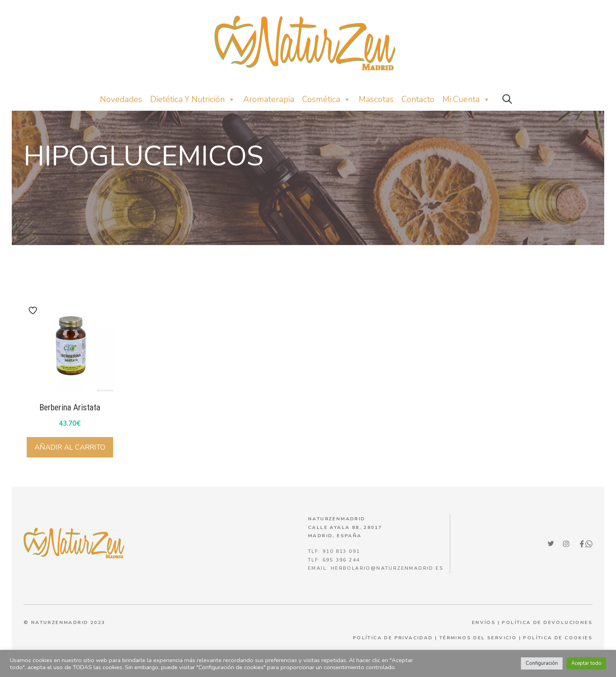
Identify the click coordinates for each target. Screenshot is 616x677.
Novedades (121, 99)
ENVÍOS (484, 622)
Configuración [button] (542, 663)
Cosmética (326, 100)
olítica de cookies (560, 638)
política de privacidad (393, 638)
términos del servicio (478, 638)
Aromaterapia (269, 99)
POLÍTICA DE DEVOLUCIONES (547, 622)
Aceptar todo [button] (586, 663)
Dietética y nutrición (193, 100)
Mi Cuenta (466, 100)
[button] (507, 100)
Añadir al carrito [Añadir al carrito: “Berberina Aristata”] (70, 447)
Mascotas (376, 99)
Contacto (418, 99)
